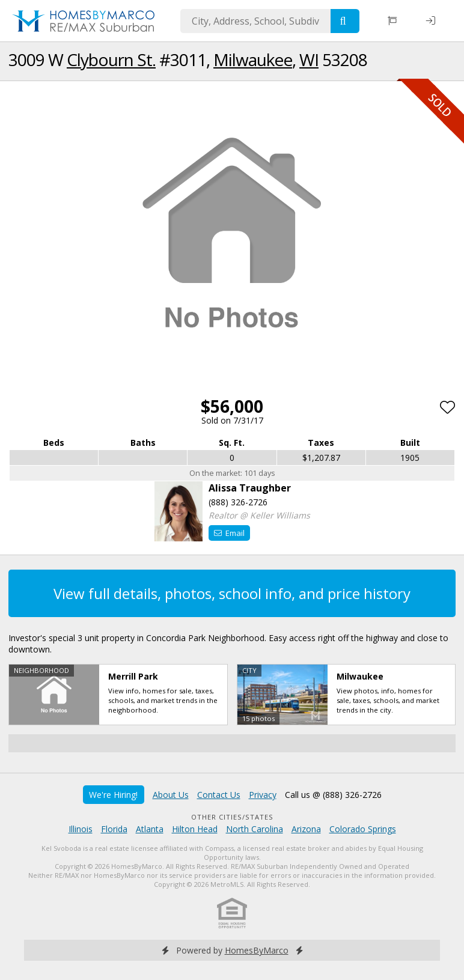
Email (229, 533)
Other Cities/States (232, 817)
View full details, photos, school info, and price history (232, 593)
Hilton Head (195, 829)
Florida (114, 829)
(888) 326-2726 (238, 502)
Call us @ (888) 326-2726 (333, 795)
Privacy (263, 795)
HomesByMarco (257, 950)
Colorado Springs (363, 829)
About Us (171, 795)
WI (309, 59)
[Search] (345, 21)
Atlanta (150, 829)
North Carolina (255, 829)
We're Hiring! (113, 795)
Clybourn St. (111, 59)
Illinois (81, 829)
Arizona (306, 829)
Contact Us (219, 795)
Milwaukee (253, 59)
